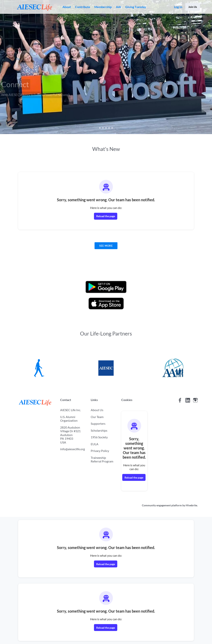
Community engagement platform (162, 505)
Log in (178, 7)
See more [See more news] (106, 246)
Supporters (98, 423)
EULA (95, 444)
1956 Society (99, 437)
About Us (97, 410)
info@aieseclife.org (72, 449)
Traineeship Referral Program (102, 459)
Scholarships (99, 430)
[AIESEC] (39, 368)
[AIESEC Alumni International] (173, 368)
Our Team (97, 417)
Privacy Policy (100, 451)
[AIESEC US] (106, 368)
